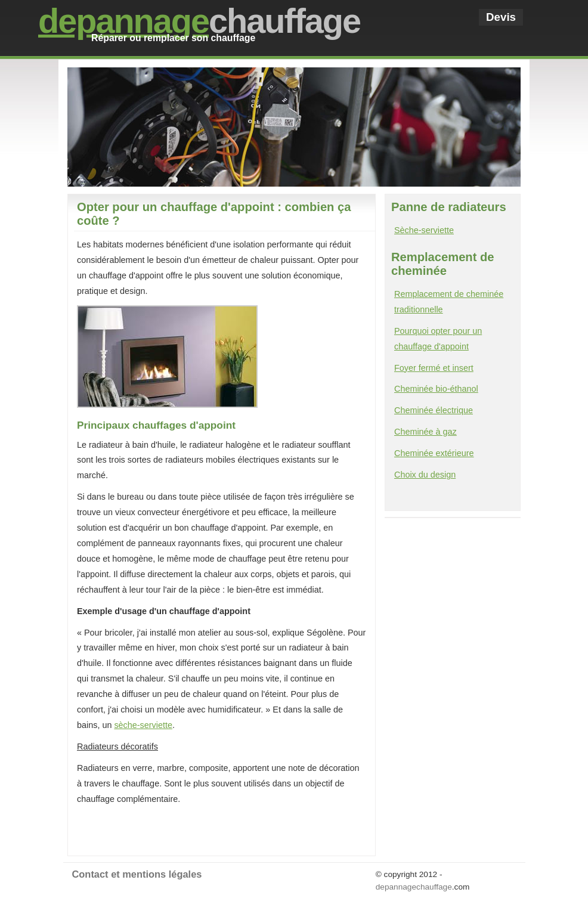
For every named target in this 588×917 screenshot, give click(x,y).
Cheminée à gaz (425, 432)
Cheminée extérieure (434, 453)
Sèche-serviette (424, 230)
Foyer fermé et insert (434, 368)
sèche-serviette (143, 725)
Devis (501, 17)
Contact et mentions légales (137, 874)
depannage (123, 21)
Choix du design (425, 475)
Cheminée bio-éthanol (436, 389)
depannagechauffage (414, 887)
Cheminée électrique (434, 410)
